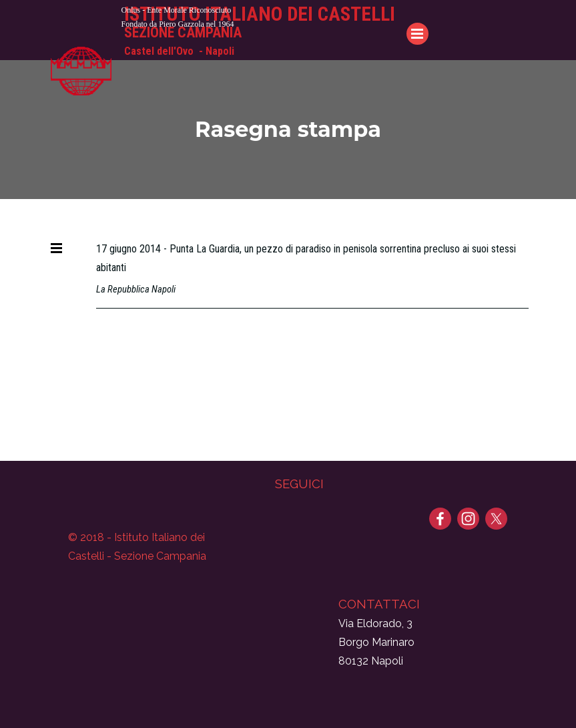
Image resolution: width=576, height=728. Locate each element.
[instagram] (468, 519)
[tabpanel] (278, 16)
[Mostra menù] (57, 248)
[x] (496, 519)
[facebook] (440, 519)
